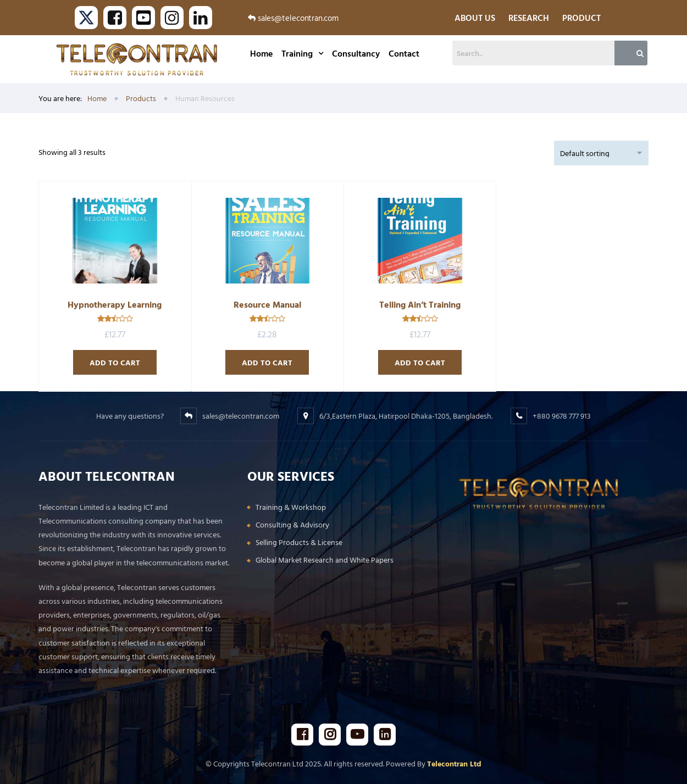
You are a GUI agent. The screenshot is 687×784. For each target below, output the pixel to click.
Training (302, 53)
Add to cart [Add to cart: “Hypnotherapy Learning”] (115, 362)
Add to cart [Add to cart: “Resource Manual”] (267, 362)
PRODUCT (581, 18)
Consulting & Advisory (292, 524)
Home (261, 53)
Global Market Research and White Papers (325, 560)
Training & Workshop (291, 507)
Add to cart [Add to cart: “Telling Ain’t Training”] (420, 362)
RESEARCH (529, 18)
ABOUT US (475, 18)
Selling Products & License (299, 542)
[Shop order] (601, 153)
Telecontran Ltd (454, 763)
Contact (404, 53)
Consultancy (356, 53)
